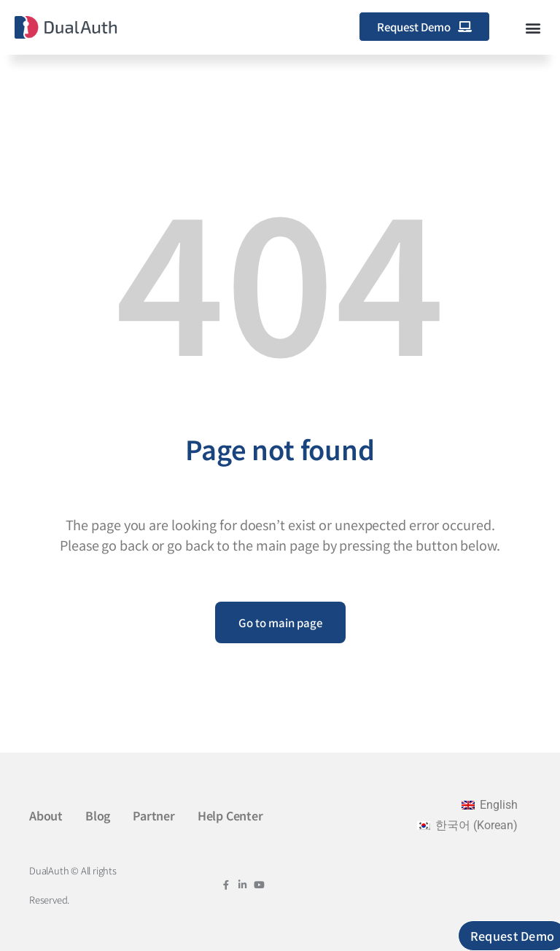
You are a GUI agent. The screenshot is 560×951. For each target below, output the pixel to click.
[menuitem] (489, 805)
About (46, 815)
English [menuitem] (499, 805)
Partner (154, 815)
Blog (98, 815)
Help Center (230, 815)
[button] (533, 27)
